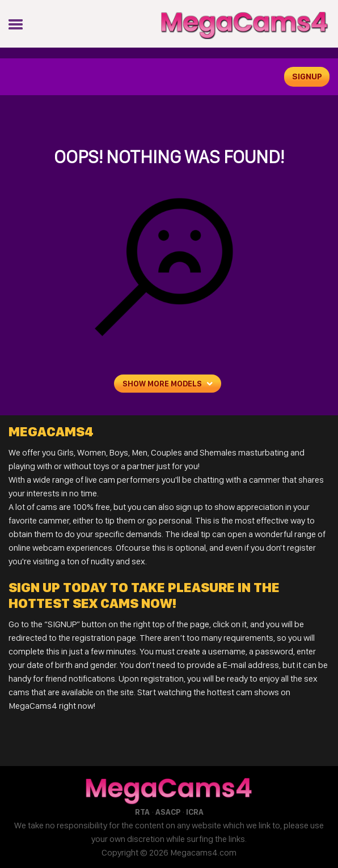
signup (307, 76)
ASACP (168, 812)
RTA (142, 812)
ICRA (195, 812)
